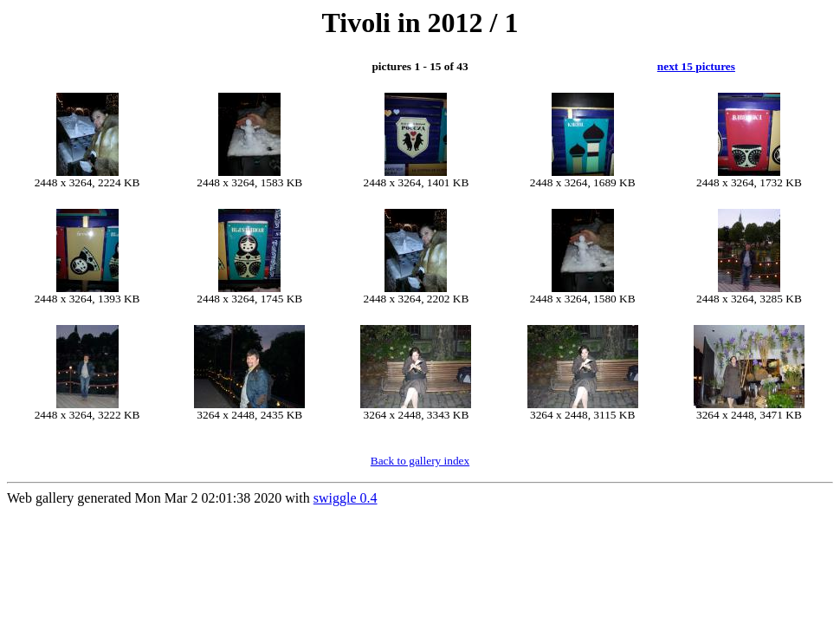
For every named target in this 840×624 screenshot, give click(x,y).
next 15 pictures (696, 66)
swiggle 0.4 (346, 498)
